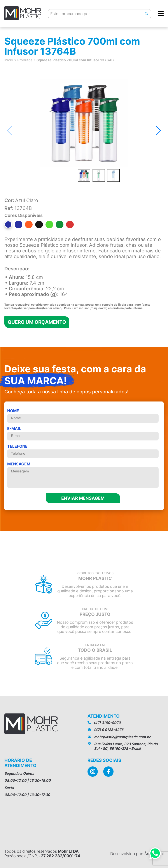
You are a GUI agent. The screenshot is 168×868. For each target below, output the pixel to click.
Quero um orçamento (37, 322)
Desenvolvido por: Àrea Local (137, 854)
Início (9, 60)
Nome (83, 416)
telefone (83, 451)
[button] (158, 131)
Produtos (25, 60)
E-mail (83, 433)
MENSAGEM (83, 475)
